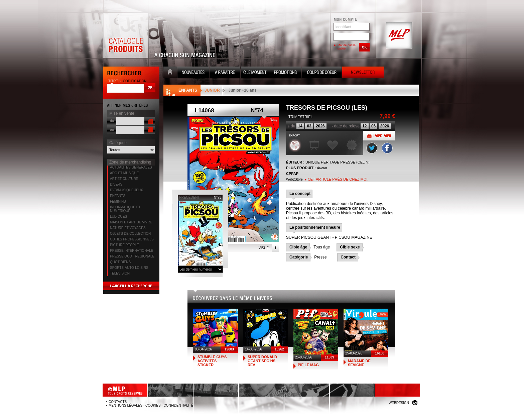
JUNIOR (212, 90)
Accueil (170, 73)
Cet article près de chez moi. (338, 179)
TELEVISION (120, 273)
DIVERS (116, 184)
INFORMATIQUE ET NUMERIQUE (125, 209)
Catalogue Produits (126, 35)
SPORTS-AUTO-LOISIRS (129, 268)
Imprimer (379, 136)
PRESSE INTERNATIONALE (132, 251)
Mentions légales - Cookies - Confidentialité (151, 405)
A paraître (225, 73)
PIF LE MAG (308, 365)
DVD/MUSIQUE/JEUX (126, 190)
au (112, 129)
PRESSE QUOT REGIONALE (132, 256)
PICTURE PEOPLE (124, 245)
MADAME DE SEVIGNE (359, 363)
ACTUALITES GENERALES (131, 167)
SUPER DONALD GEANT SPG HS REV (262, 361)
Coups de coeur (322, 73)
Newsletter (363, 73)
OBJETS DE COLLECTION (130, 234)
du (112, 121)
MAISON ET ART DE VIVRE (131, 222)
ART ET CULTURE (124, 179)
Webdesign (399, 403)
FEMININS (118, 201)
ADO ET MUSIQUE (124, 173)
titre (114, 81)
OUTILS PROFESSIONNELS (132, 239)
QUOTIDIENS (120, 262)
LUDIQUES (118, 217)
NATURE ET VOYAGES (128, 228)
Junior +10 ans (242, 90)
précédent (189, 197)
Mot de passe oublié (347, 47)
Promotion (285, 73)
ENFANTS (118, 196)
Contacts (118, 402)
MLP (398, 35)
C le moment (255, 73)
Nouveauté (193, 73)
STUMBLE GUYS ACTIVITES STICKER (212, 361)
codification (135, 81)
